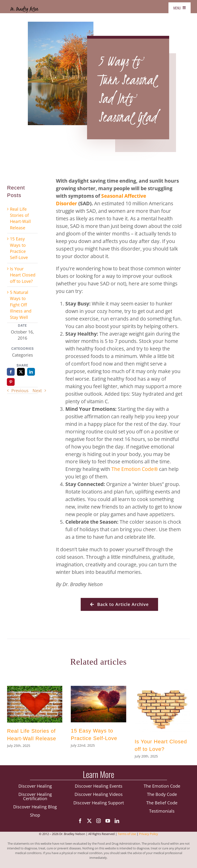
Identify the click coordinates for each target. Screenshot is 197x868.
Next (37, 391)
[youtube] (108, 822)
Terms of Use (127, 836)
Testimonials (162, 812)
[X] (21, 372)
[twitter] (89, 822)
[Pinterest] (11, 382)
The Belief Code (162, 804)
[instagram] (98, 822)
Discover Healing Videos (99, 796)
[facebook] (80, 822)
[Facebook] (11, 372)
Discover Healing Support (99, 804)
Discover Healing (35, 787)
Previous (20, 391)
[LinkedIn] (31, 372)
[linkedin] (117, 822)
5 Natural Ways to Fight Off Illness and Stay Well (21, 305)
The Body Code (162, 796)
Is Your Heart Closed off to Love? (23, 275)
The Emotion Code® (135, 469)
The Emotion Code (162, 787)
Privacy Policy (149, 836)
